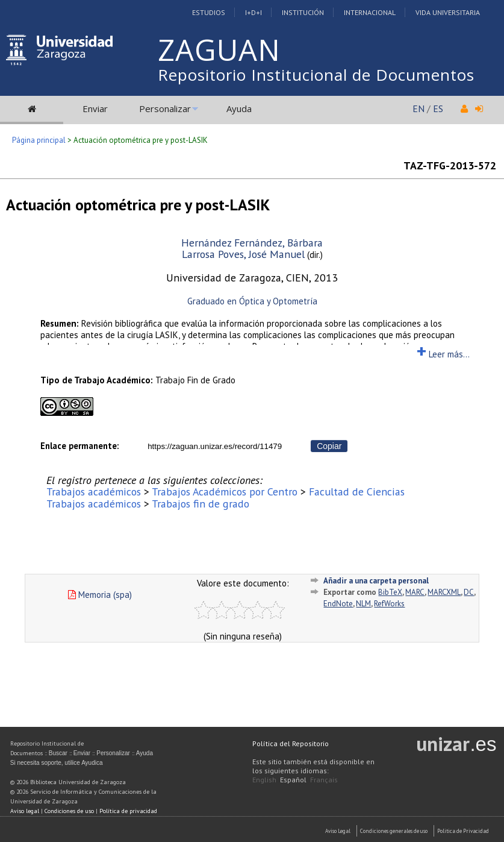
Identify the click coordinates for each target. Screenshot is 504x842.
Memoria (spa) (100, 595)
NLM (363, 604)
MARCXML (444, 592)
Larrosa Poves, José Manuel (243, 254)
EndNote (338, 604)
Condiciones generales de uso (394, 831)
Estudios (209, 12)
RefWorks (389, 604)
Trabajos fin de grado (201, 504)
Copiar (329, 446)
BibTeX (390, 592)
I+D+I (254, 12)
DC (469, 592)
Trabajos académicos (94, 492)
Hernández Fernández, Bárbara (252, 243)
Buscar (58, 753)
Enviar (95, 108)
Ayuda (239, 108)
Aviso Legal (338, 831)
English (264, 780)
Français (324, 780)
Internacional (370, 12)
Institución (303, 12)
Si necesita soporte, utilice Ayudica (57, 763)
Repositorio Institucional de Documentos (316, 75)
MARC (415, 592)
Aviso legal (25, 811)
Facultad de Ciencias (357, 492)
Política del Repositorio (291, 743)
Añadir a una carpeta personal (376, 581)
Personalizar (165, 108)
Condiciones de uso (69, 811)
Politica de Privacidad (463, 831)
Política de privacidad (128, 811)
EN (418, 108)
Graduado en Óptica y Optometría (252, 301)
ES (438, 108)
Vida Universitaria (448, 12)
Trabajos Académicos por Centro (225, 492)
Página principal (39, 140)
